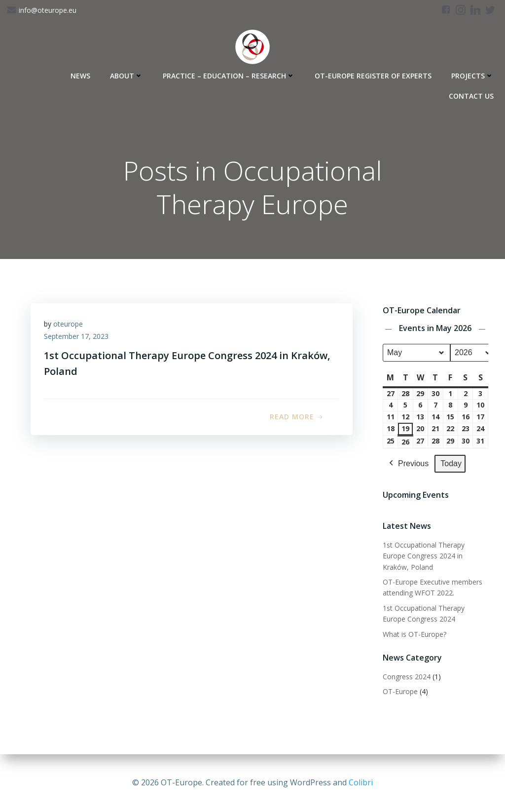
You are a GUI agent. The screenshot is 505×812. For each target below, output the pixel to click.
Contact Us (473, 94)
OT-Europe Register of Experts (375, 74)
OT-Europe (400, 692)
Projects (474, 74)
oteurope (70, 326)
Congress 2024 (406, 677)
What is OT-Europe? (414, 635)
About (128, 74)
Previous (407, 464)
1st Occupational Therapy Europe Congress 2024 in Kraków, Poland (435, 556)
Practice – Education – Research (230, 74)
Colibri (361, 782)
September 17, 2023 (78, 339)
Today (451, 464)
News (82, 74)
